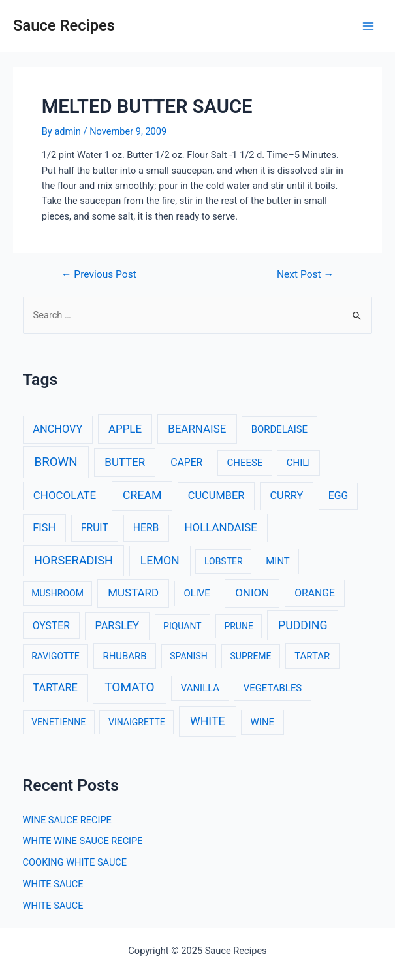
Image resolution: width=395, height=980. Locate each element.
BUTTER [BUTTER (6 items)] (125, 462)
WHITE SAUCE (53, 884)
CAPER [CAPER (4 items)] (186, 462)
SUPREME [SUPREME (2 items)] (251, 656)
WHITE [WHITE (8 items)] (208, 721)
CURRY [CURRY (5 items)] (286, 496)
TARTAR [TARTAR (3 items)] (312, 656)
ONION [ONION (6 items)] (252, 593)
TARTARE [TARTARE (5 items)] (55, 688)
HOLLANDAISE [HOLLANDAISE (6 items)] (220, 527)
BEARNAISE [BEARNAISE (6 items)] (197, 429)
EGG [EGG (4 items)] (338, 496)
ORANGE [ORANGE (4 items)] (315, 593)
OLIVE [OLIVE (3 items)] (197, 593)
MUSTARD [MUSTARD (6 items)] (133, 593)
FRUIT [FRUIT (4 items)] (95, 528)
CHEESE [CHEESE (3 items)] (245, 463)
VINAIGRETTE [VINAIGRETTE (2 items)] (137, 722)
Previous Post (99, 275)
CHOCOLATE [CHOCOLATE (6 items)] (65, 495)
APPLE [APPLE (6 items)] (125, 429)
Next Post (305, 275)
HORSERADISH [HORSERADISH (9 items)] (73, 560)
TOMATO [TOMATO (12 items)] (129, 687)
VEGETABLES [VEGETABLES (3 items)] (273, 688)
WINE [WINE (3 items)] (262, 722)
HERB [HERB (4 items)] (146, 528)
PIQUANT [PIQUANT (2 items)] (182, 626)
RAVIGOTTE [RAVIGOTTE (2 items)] (55, 656)
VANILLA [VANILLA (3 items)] (200, 688)
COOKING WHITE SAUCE (75, 862)
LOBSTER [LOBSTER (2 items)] (224, 561)
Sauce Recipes (64, 25)
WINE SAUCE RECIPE (67, 820)
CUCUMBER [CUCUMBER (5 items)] (216, 496)
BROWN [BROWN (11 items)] (55, 462)
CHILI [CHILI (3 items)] (299, 463)
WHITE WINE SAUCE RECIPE (83, 841)
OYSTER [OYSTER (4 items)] (51, 626)
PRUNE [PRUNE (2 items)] (238, 626)
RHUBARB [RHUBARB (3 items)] (125, 656)
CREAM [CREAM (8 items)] (142, 495)
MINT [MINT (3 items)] (277, 561)
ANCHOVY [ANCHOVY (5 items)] (57, 429)
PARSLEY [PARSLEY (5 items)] (117, 626)
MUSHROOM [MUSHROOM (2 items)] (57, 593)
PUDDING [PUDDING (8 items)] (303, 625)
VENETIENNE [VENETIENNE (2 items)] (58, 722)
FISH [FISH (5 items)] (44, 528)
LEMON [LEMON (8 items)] (160, 561)
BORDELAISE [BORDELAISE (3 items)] (279, 429)
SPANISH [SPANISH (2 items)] (188, 656)
